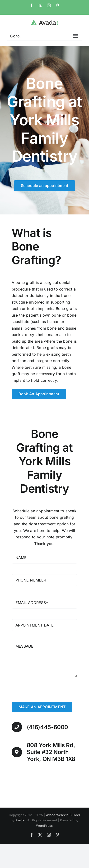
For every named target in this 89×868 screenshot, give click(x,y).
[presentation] (48, 692)
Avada (20, 820)
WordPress (44, 826)
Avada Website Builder (63, 815)
